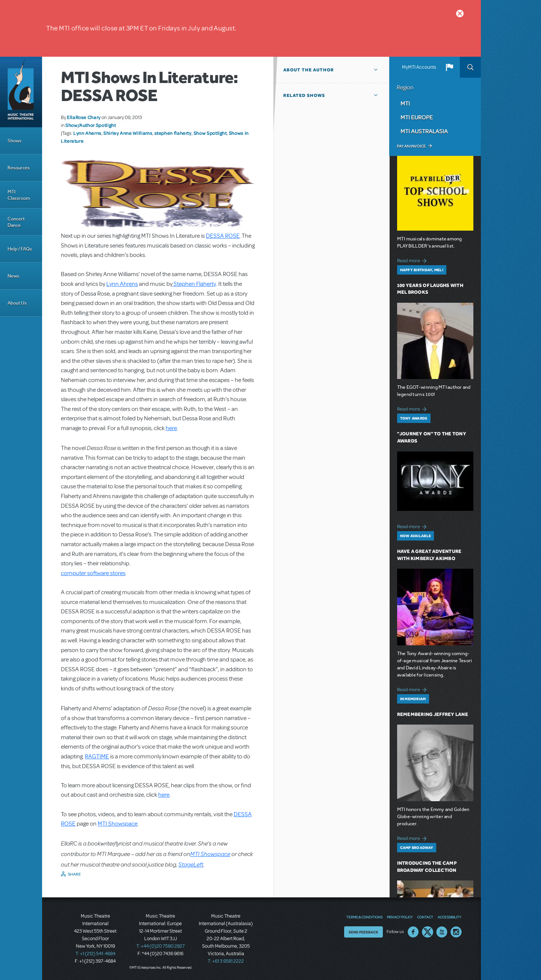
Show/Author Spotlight (91, 125)
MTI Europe (417, 117)
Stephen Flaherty (194, 284)
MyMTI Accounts (419, 67)
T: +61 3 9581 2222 (226, 961)
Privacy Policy (400, 917)
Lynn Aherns (87, 133)
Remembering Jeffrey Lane (433, 714)
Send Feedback (363, 932)
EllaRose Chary (84, 117)
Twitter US (428, 932)
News (13, 276)
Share (75, 874)
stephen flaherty (173, 133)
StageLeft (191, 864)
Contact (425, 917)
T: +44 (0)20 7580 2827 (161, 946)
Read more (413, 260)
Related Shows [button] (304, 95)
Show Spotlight (210, 133)
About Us (17, 303)
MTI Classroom (19, 195)
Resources (19, 168)
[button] (449, 67)
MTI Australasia (424, 131)
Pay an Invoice (411, 146)
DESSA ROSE (223, 236)
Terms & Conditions (364, 917)
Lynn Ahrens (122, 284)
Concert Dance (16, 222)
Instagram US (456, 932)
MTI (405, 103)
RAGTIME (97, 757)
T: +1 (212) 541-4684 (95, 954)
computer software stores (93, 573)
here (171, 428)
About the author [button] (309, 70)
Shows (14, 141)
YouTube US (442, 932)
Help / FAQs (20, 249)
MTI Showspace (118, 824)
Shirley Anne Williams (128, 133)
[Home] (21, 92)
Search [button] (470, 67)
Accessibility (449, 917)
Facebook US (413, 932)
